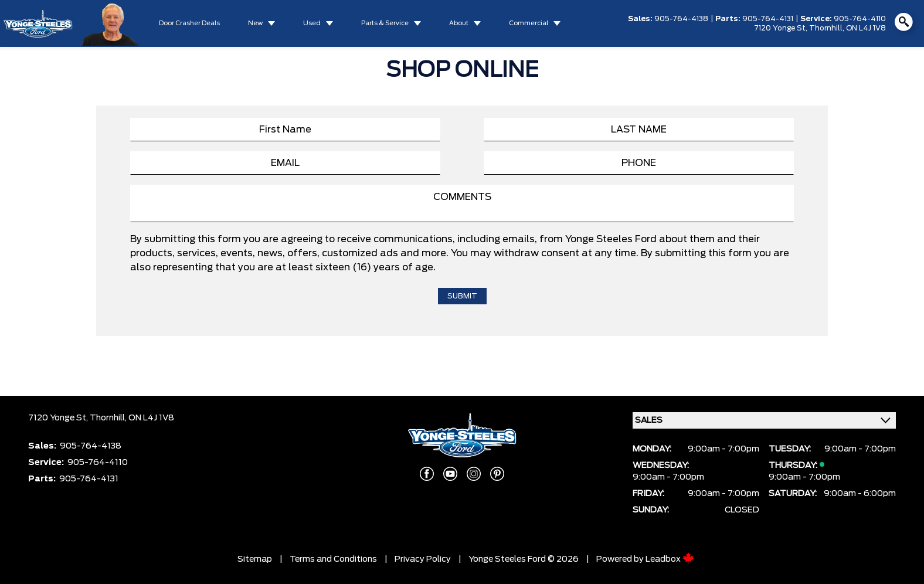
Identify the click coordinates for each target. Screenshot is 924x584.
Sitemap (255, 559)
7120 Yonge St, (782, 28)
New (255, 23)
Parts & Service (385, 23)
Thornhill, (828, 28)
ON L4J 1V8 (866, 28)
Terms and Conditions (333, 559)
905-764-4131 (768, 19)
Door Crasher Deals (189, 23)
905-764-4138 (681, 19)
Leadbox (670, 559)
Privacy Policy (423, 559)
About (459, 23)
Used (312, 23)
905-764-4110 (860, 19)
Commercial (529, 23)
